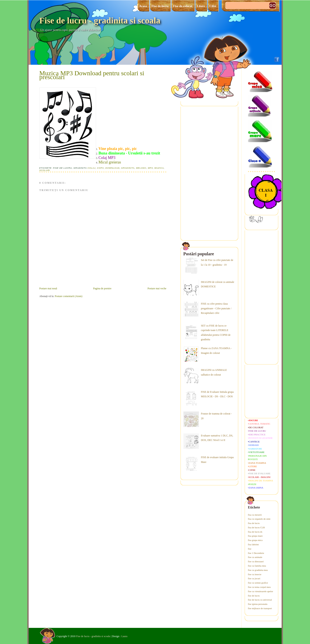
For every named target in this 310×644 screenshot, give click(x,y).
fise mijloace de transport (260, 608)
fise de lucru (254, 596)
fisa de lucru (254, 523)
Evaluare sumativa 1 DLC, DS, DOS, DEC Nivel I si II (217, 438)
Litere (201, 6)
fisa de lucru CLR (257, 527)
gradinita (128, 168)
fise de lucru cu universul (260, 600)
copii (100, 168)
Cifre (213, 6)
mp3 (150, 168)
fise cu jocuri (254, 578)
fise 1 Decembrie (256, 553)
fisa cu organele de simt (259, 519)
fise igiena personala (258, 604)
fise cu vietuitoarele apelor (261, 591)
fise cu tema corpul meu (259, 587)
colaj (91, 168)
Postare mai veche (157, 288)
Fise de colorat (183, 6)
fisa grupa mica (255, 540)
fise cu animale (255, 557)
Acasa (143, 6)
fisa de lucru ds (255, 532)
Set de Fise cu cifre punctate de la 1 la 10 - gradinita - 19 (217, 262)
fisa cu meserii (255, 515)
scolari (45, 170)
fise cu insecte (255, 574)
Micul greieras (110, 162)
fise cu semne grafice (258, 583)
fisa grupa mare (255, 536)
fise (250, 549)
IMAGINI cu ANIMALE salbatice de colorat (214, 372)
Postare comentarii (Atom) (68, 296)
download (113, 168)
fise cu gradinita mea (258, 570)
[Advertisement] (131, 118)
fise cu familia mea (257, 566)
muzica (159, 168)
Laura (124, 636)
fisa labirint (253, 544)
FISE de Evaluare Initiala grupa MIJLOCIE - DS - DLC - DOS (217, 394)
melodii (141, 168)
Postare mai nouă (48, 288)
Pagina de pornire (102, 288)
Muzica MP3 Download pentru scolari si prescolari (92, 75)
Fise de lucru (160, 6)
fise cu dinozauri (256, 561)
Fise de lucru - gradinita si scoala (100, 21)
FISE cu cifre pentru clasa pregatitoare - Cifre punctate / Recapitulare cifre (216, 308)
